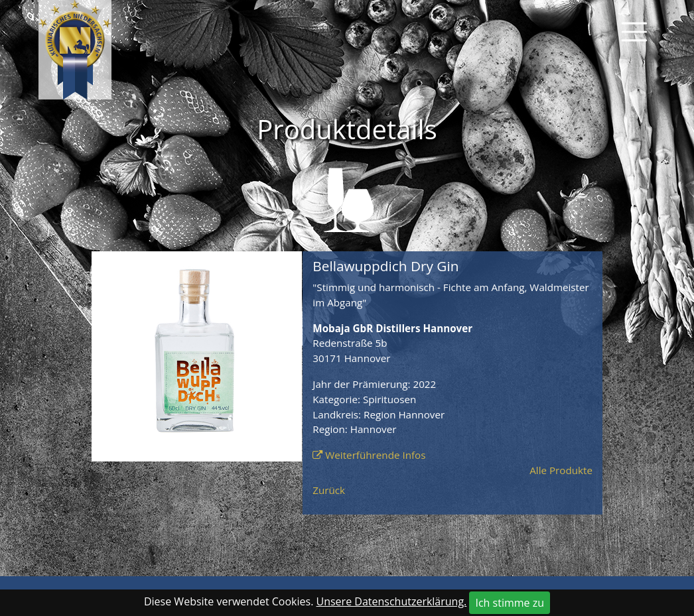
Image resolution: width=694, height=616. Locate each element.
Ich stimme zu (510, 603)
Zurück (329, 490)
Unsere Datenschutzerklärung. (392, 601)
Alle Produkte (561, 470)
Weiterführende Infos (375, 455)
